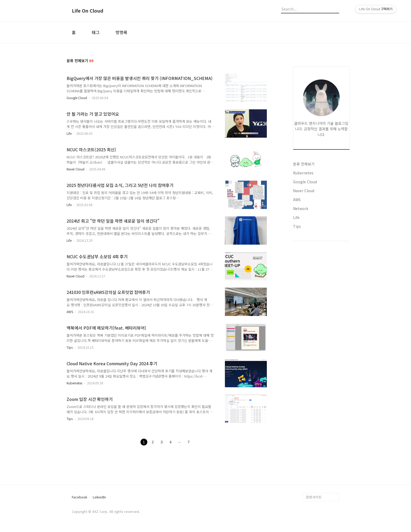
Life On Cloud (88, 11)
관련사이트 (314, 497)
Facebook (80, 497)
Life (69, 133)
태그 (96, 32)
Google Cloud (77, 98)
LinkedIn (99, 497)
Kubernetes (74, 383)
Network (301, 208)
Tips (70, 347)
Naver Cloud (75, 169)
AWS (70, 312)
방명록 (121, 32)
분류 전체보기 (304, 164)
